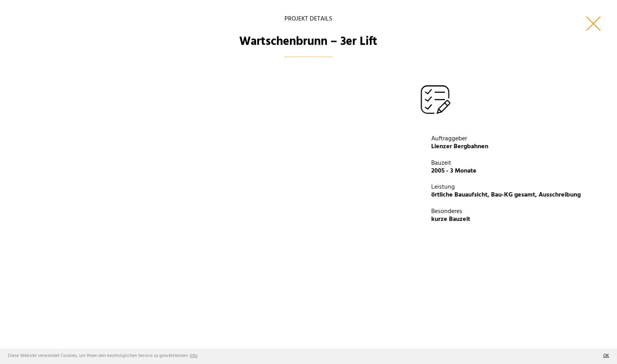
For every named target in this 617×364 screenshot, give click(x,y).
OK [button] (606, 356)
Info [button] (194, 356)
